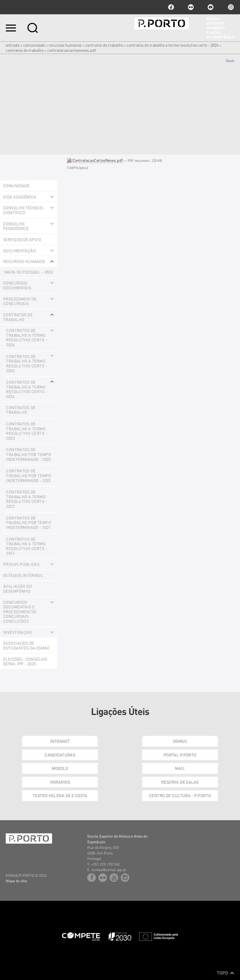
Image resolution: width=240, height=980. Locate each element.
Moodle (60, 768)
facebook (171, 7)
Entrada (13, 45)
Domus (180, 741)
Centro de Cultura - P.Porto (180, 795)
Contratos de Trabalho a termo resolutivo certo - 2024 (173, 45)
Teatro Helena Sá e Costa (60, 795)
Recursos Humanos (65, 45)
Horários (60, 782)
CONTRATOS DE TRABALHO (104, 45)
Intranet (60, 741)
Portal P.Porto (180, 755)
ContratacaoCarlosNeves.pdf (95, 160)
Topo (226, 973)
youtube (211, 7)
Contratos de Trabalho (25, 50)
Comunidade (34, 45)
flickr (191, 7)
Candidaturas (60, 755)
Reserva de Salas (180, 782)
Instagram (230, 7)
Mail (180, 768)
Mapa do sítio (16, 881)
